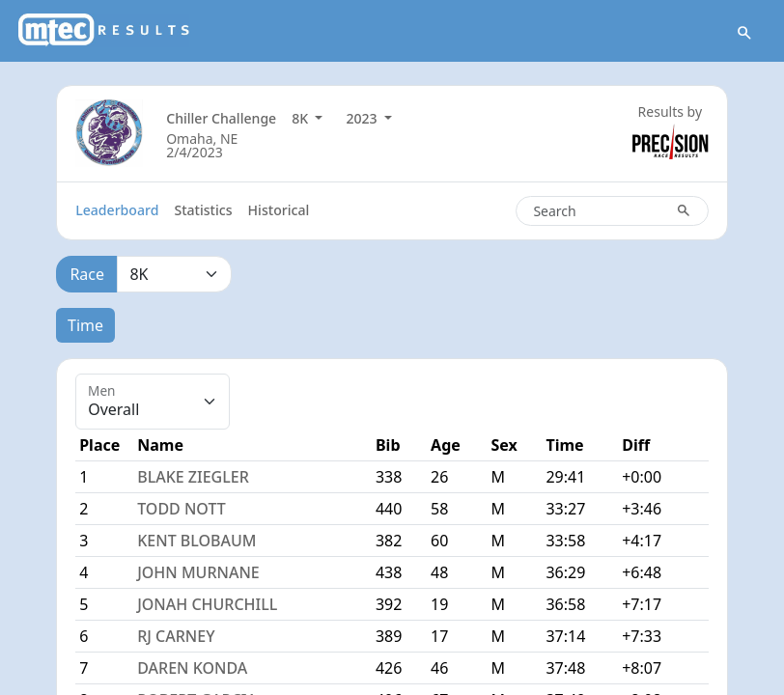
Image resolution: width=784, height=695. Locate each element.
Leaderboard (117, 210)
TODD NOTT (182, 509)
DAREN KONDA (192, 668)
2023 (363, 118)
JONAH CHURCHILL (207, 604)
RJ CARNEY (176, 636)
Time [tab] (85, 325)
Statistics (203, 210)
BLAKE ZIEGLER (193, 477)
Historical (279, 210)
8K (302, 118)
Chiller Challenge (221, 118)
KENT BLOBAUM (196, 541)
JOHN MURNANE (198, 572)
